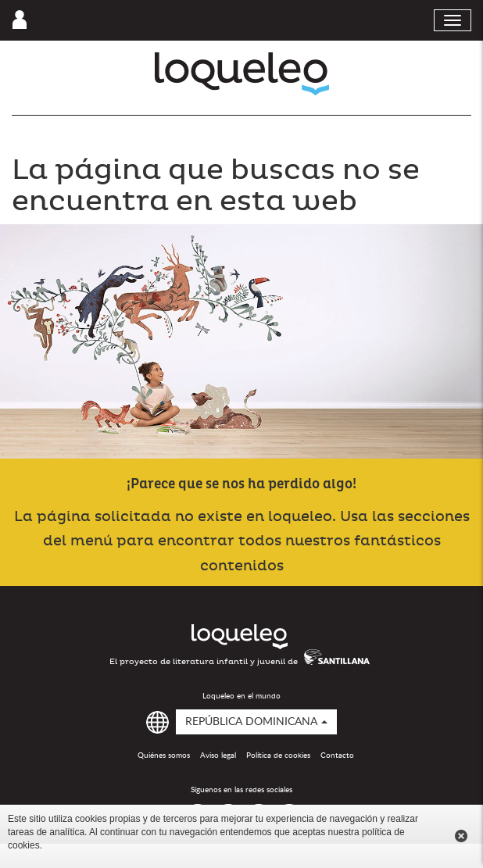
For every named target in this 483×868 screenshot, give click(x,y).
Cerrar (461, 836)
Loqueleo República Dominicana (242, 74)
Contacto (337, 755)
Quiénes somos (164, 755)
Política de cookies (278, 755)
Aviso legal (218, 755)
